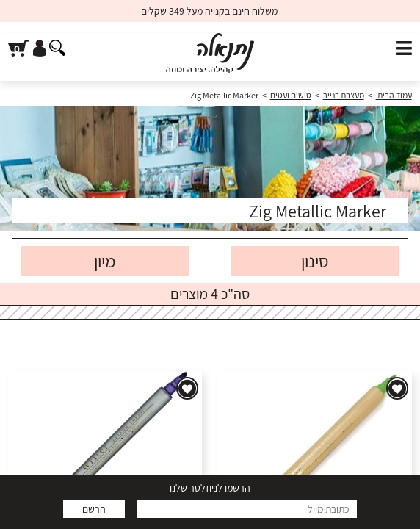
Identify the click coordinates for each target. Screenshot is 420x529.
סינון (315, 261)
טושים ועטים (291, 95)
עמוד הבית (394, 95)
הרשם (94, 509)
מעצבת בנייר (344, 95)
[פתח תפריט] (404, 49)
